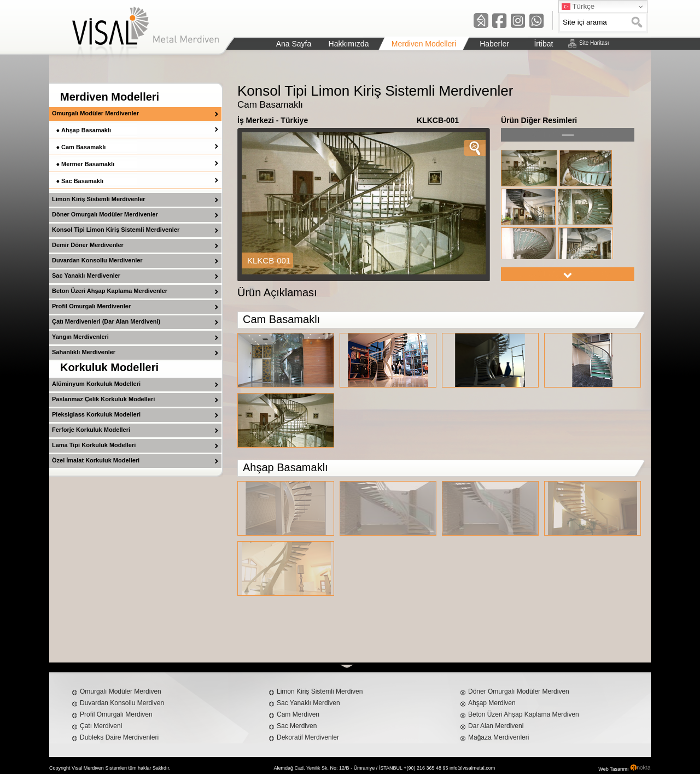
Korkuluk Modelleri (109, 367)
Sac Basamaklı (82, 181)
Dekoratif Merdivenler (308, 737)
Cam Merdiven (298, 714)
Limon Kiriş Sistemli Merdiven (320, 691)
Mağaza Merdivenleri (498, 737)
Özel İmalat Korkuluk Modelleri (96, 460)
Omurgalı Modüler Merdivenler (95, 113)
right (568, 274)
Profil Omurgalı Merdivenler (91, 306)
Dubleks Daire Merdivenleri (119, 737)
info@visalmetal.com (472, 768)
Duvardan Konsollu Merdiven (122, 703)
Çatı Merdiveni (101, 726)
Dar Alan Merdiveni (496, 726)
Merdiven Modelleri (110, 97)
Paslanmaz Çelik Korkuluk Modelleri (103, 399)
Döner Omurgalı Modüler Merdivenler (105, 214)
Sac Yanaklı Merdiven (308, 703)
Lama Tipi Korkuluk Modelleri (94, 445)
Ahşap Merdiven (492, 703)
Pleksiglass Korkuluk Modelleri (96, 414)
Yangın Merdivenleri (80, 337)
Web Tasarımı (613, 769)
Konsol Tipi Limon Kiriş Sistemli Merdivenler (116, 230)
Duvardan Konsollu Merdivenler (97, 260)
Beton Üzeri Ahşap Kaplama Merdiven (524, 714)
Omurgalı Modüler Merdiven (121, 691)
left (568, 135)
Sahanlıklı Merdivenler (84, 352)
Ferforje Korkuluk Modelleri (91, 430)
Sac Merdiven (297, 726)
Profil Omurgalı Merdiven (116, 714)
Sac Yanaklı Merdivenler (86, 275)
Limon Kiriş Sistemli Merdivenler (99, 199)
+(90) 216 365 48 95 (426, 768)
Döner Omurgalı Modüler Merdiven (519, 691)
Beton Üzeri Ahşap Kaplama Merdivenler (110, 291)
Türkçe (578, 7)
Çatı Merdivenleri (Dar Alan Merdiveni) (106, 321)
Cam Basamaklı (83, 147)
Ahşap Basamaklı (86, 130)
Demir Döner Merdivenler (88, 245)
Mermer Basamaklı (88, 164)
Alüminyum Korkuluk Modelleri (96, 384)
